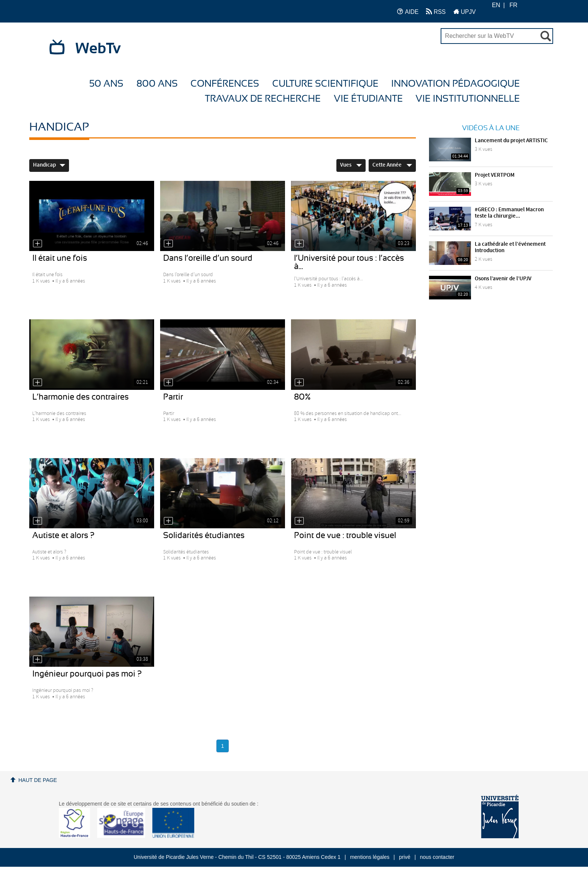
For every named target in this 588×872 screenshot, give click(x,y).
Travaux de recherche (263, 99)
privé (405, 857)
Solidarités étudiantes (204, 535)
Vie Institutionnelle (468, 99)
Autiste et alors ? (63, 535)
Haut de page (38, 780)
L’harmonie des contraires (80, 397)
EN (496, 5)
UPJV (465, 11)
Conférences (225, 84)
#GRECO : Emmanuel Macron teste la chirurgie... (509, 213)
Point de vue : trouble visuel (345, 535)
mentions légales (370, 857)
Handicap (49, 165)
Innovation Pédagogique (455, 84)
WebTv (98, 49)
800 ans (157, 84)
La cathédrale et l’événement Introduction (510, 247)
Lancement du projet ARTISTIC (511, 141)
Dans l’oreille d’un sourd (208, 258)
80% (302, 397)
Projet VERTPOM (495, 175)
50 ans (106, 84)
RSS (436, 11)
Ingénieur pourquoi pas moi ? (87, 674)
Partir (173, 397)
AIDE (408, 11)
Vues (351, 165)
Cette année (392, 165)
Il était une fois (60, 258)
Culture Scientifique (325, 84)
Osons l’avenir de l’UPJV (503, 279)
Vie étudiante (368, 99)
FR (514, 5)
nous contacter (437, 857)
